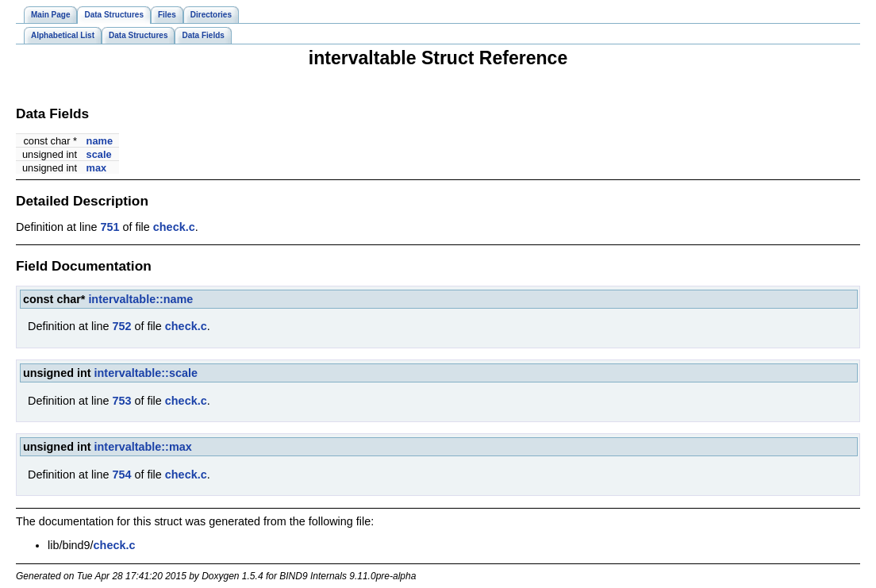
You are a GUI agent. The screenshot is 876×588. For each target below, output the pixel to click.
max (97, 168)
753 (121, 401)
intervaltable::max (143, 447)
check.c (174, 227)
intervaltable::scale (146, 373)
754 (121, 475)
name (100, 141)
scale (99, 154)
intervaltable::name (140, 299)
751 (109, 227)
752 (121, 326)
